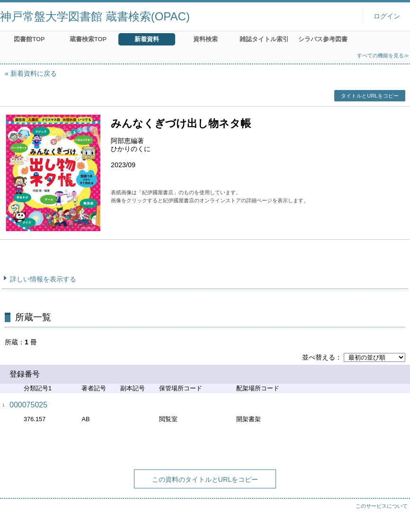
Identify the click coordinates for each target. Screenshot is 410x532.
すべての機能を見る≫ (383, 55)
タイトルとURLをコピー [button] (370, 96)
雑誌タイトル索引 (264, 39)
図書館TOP (29, 39)
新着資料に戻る (34, 73)
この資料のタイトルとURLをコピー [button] (205, 479)
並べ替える (319, 357)
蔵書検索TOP (88, 39)
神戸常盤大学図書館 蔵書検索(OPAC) (95, 16)
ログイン (387, 16)
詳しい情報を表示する (43, 279)
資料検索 (205, 39)
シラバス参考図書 (323, 39)
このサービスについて (382, 506)
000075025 (28, 405)
